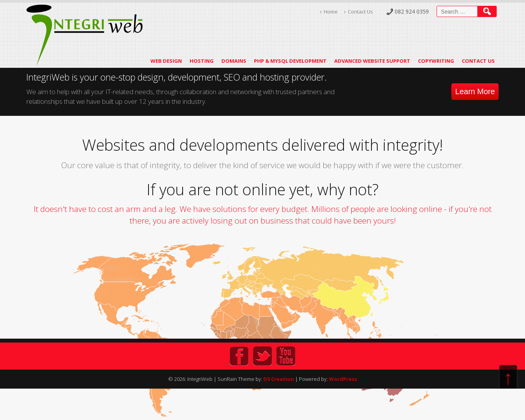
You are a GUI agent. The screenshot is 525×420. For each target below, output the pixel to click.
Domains (234, 61)
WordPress (343, 379)
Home (331, 12)
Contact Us (360, 12)
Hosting (202, 61)
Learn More (475, 91)
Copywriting (436, 61)
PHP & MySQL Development (290, 61)
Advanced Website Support (372, 61)
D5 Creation (279, 379)
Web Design (166, 61)
